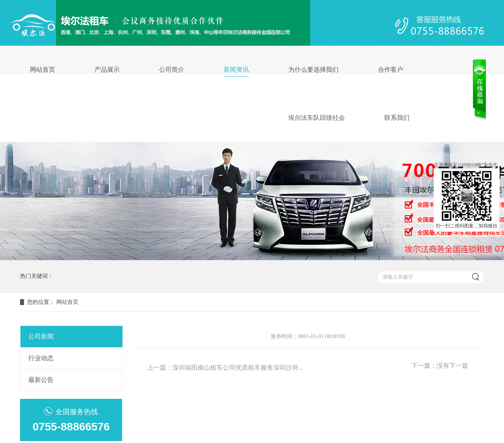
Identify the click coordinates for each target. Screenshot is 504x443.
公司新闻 (41, 336)
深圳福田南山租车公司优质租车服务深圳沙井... (238, 368)
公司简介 (172, 70)
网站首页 (43, 70)
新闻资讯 (236, 70)
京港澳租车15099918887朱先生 (466, 165)
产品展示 (107, 70)
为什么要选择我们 (313, 70)
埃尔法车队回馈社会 (317, 118)
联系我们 (397, 118)
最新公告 (41, 380)
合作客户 (391, 70)
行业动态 (41, 358)
